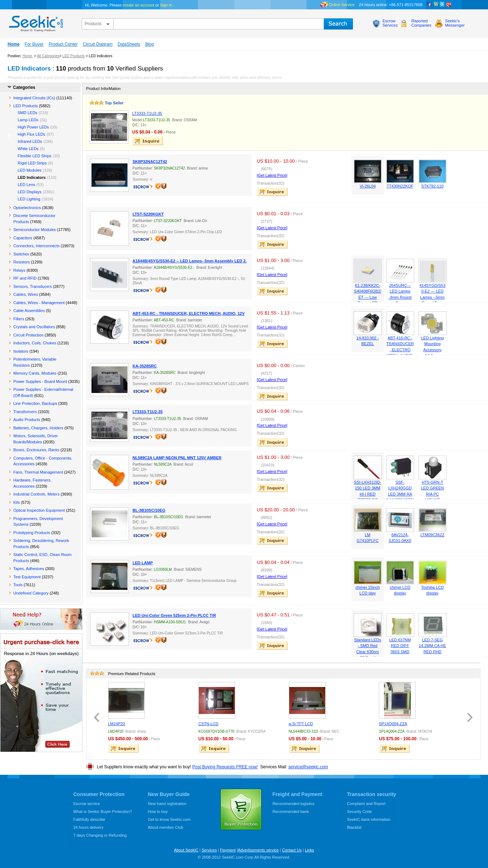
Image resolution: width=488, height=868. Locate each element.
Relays (19, 270)
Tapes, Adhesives (29, 569)
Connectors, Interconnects (36, 246)
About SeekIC (186, 850)
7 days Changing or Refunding (100, 835)
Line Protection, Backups (35, 403)
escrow (144, 187)
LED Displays (30, 192)
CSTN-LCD (209, 724)
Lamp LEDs (28, 120)
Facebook (429, 5)
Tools (18, 585)
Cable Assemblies (29, 311)
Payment (228, 850)
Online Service (342, 5)
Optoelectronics (27, 208)
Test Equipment (27, 577)
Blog (149, 44)
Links (309, 850)
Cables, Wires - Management (39, 303)
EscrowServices (390, 23)
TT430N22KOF (400, 186)
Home (14, 44)
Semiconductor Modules (35, 230)
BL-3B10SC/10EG (149, 510)
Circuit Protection (28, 335)
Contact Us (292, 850)
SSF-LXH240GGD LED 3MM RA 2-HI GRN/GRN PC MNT (400, 494)
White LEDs (28, 149)
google (449, 5)
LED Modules (30, 170)
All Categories (48, 56)
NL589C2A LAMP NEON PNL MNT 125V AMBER (177, 458)
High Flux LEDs (31, 134)
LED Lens (26, 185)
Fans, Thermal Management (38, 472)
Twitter (442, 5)
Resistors (22, 262)
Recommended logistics (294, 804)
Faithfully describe (89, 819)
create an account (138, 5)
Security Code (360, 812)
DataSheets (129, 44)
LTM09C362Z (433, 535)
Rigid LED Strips (32, 163)
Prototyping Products (32, 533)
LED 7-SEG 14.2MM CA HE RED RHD (433, 646)
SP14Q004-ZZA (393, 724)
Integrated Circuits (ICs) (34, 98)
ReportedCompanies (421, 23)
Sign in (166, 5)
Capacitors (23, 238)
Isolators (21, 351)
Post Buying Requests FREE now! (225, 767)
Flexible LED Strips (35, 156)
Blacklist (354, 827)
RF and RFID (25, 278)
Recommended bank (291, 812)
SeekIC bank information (369, 819)
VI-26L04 (368, 186)
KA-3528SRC (145, 366)
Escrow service (87, 804)
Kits (17, 502)
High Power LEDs (33, 127)
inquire (148, 141)
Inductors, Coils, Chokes (35, 343)
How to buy (158, 812)
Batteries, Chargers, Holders (38, 428)
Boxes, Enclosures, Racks (36, 450)
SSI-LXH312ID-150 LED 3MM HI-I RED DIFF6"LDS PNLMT (368, 494)
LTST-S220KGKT (148, 214)
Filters (19, 319)
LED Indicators (32, 177)
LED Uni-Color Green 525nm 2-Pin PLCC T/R (174, 615)
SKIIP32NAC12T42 (150, 162)
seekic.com (35, 22)
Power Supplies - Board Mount (40, 381)
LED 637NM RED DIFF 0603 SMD (400, 646)
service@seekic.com (308, 767)
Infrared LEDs (30, 141)
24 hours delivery (89, 827)
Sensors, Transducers (33, 286)
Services (209, 850)
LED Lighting (29, 199)
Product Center (63, 44)
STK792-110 (433, 186)
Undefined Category (31, 593)
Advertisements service (258, 850)
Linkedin (436, 5)
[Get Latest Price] (272, 175)
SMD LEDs (27, 113)
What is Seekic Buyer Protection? (103, 812)
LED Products (73, 56)
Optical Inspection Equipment (39, 510)
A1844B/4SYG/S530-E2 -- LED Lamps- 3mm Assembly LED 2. (190, 261)
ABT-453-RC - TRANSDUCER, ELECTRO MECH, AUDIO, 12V (189, 313)
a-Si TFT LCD (301, 724)
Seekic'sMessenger (455, 23)
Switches (21, 254)
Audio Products (27, 420)
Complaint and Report (366, 804)
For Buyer (34, 44)
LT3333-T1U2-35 (147, 113)
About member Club (166, 827)
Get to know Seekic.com (169, 819)
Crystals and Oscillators (34, 327)
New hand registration (167, 804)
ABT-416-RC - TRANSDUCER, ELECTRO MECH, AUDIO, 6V (400, 350)
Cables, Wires (26, 294)
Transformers (25, 412)
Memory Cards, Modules (35, 373)
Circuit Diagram (98, 44)
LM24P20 (117, 724)
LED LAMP (143, 563)
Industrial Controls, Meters (36, 494)
